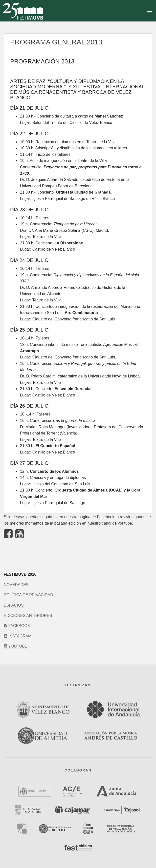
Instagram (18, 636)
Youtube (16, 646)
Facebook (17, 626)
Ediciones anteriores (28, 616)
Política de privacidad (28, 595)
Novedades (16, 585)
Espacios (14, 605)
